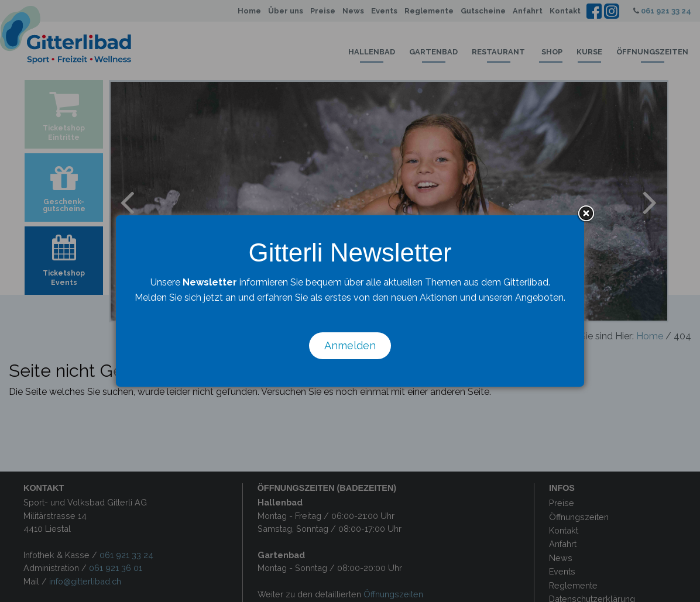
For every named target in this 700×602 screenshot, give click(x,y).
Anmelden (350, 345)
